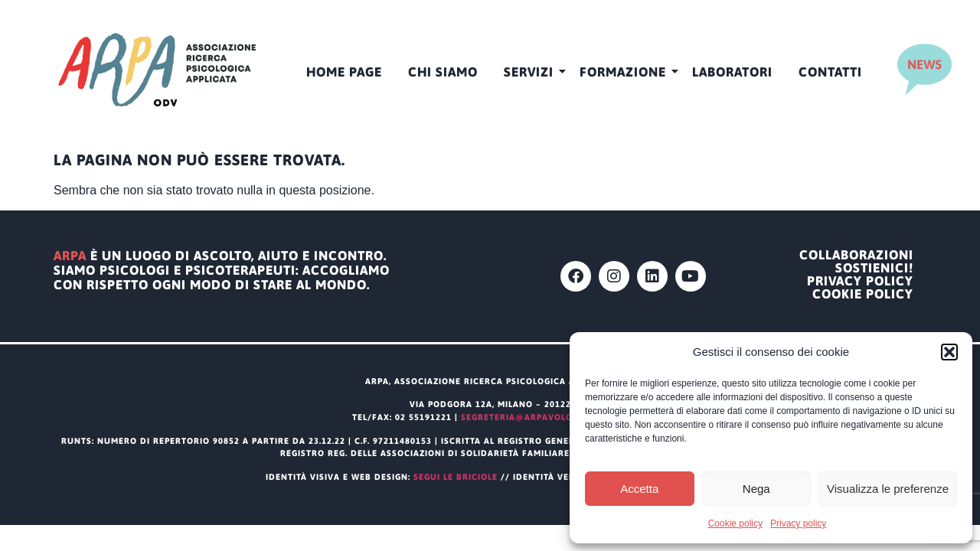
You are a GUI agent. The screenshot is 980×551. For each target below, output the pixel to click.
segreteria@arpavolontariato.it (544, 417)
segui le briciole (456, 477)
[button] (949, 352)
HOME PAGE (344, 72)
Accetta (639, 489)
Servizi (531, 72)
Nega (756, 489)
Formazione (626, 72)
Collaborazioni (856, 255)
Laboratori (732, 72)
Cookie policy (735, 523)
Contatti (830, 72)
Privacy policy (798, 523)
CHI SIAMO (443, 72)
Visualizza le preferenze (888, 489)
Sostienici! (874, 268)
